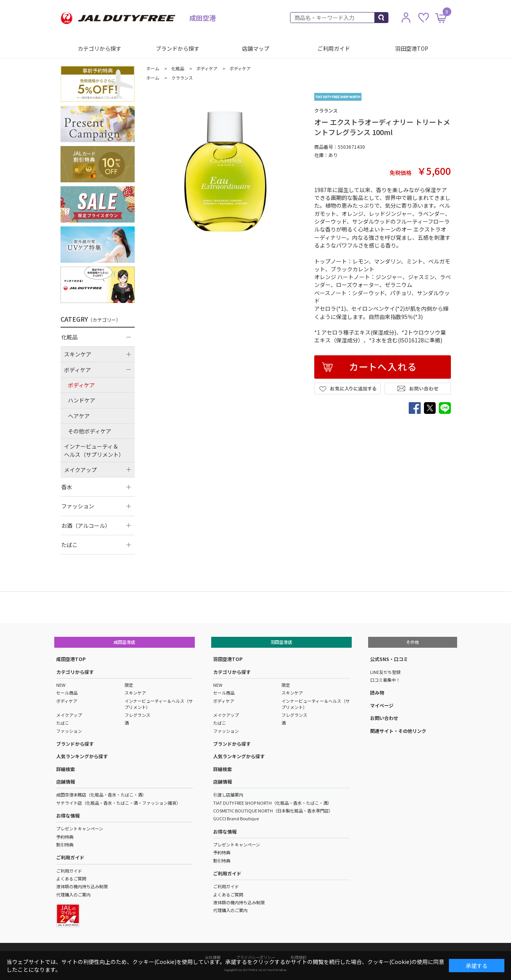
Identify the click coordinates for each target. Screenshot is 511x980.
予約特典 (65, 837)
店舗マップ (256, 48)
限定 (129, 685)
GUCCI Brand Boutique (236, 818)
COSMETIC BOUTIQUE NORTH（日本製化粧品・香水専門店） (273, 811)
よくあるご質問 (71, 878)
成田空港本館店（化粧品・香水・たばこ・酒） (101, 795)
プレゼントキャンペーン (80, 829)
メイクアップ (69, 715)
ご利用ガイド (334, 48)
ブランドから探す (178, 48)
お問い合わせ (384, 718)
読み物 (377, 692)
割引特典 (65, 845)
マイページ (382, 705)
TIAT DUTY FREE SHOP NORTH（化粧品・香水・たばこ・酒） (272, 803)
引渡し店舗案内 (228, 795)
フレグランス (137, 715)
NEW (61, 685)
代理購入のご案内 (73, 894)
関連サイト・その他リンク (398, 731)
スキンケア (135, 693)
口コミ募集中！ (385, 680)
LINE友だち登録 (385, 672)
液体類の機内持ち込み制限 (82, 886)
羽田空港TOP (412, 48)
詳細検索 (66, 769)
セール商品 (67, 693)
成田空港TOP (71, 659)
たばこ (63, 723)
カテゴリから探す (100, 48)
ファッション (69, 731)
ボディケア (67, 701)
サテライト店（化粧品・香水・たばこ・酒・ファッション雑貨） (118, 803)
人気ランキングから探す (82, 756)
